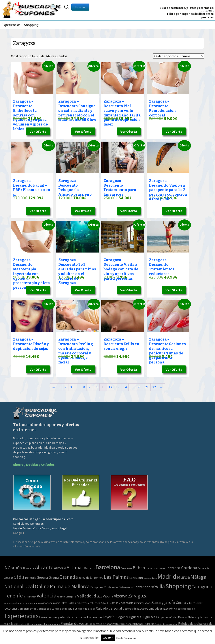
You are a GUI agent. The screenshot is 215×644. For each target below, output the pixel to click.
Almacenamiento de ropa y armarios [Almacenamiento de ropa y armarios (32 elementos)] (23, 603)
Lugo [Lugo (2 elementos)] (154, 578)
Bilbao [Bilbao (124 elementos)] (139, 568)
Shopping (31, 25)
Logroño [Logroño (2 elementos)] (148, 578)
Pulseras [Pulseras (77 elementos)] (149, 624)
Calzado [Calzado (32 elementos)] (105, 603)
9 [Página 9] (89, 387)
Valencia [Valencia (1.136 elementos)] (46, 595)
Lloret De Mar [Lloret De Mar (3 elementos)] (136, 578)
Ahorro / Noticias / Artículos (34, 465)
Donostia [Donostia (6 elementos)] (31, 578)
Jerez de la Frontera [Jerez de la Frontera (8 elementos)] (91, 578)
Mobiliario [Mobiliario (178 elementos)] (19, 623)
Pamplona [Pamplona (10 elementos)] (97, 587)
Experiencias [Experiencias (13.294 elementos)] (22, 616)
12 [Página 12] (110, 387)
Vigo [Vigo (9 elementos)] (99, 596)
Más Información (126, 638)
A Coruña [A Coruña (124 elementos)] (13, 568)
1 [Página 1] (60, 387)
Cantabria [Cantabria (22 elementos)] (173, 568)
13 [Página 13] (118, 387)
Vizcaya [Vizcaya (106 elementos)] (121, 596)
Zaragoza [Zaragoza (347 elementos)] (138, 596)
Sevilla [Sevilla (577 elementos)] (158, 586)
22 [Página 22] (154, 387)
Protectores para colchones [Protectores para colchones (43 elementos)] (128, 624)
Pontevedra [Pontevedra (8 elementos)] (111, 587)
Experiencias (11, 25)
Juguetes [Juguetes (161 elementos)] (149, 617)
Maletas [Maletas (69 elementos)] (183, 617)
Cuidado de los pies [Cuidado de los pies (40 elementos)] (85, 609)
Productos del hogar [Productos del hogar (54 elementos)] (100, 624)
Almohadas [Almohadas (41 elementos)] (47, 603)
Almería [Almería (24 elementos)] (60, 568)
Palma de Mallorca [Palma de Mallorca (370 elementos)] (70, 586)
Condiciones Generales (28, 524)
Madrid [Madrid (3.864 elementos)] (167, 576)
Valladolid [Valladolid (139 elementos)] (87, 596)
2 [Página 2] (66, 387)
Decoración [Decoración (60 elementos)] (130, 609)
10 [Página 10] (96, 387)
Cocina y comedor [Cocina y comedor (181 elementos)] (189, 603)
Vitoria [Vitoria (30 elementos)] (108, 596)
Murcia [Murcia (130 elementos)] (183, 577)
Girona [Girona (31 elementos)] (54, 577)
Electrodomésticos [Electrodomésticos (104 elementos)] (150, 608)
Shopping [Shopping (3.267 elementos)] (178, 586)
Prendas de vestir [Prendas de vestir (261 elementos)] (74, 623)
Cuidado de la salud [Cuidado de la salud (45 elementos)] (63, 609)
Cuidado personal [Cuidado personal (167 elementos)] (109, 608)
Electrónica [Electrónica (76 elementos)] (170, 609)
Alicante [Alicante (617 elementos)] (44, 567)
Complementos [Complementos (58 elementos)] (27, 609)
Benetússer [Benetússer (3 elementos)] (126, 568)
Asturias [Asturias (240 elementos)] (75, 567)
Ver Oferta (38, 131)
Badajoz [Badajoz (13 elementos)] (90, 568)
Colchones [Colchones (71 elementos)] (11, 609)
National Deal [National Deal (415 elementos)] (19, 586)
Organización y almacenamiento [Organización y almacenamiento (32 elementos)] (43, 624)
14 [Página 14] (125, 387)
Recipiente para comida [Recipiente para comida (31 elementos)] (166, 624)
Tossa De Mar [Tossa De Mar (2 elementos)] (30, 597)
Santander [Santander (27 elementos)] (141, 587)
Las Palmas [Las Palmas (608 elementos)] (116, 577)
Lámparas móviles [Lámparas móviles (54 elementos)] (167, 617)
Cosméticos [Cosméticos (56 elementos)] (44, 609)
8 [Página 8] (84, 387)
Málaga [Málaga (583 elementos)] (198, 577)
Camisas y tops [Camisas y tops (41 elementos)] (143, 603)
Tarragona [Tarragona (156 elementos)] (202, 587)
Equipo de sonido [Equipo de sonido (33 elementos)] (186, 609)
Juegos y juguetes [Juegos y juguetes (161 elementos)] (128, 617)
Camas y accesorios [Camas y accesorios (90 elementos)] (122, 603)
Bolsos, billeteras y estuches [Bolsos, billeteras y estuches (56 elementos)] (84, 603)
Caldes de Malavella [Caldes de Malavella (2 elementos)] (155, 568)
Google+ (19, 533)
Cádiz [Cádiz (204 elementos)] (19, 577)
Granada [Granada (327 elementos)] (69, 577)
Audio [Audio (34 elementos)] (57, 603)
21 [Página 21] (147, 387)
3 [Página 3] (71, 387)
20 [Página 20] (140, 387)
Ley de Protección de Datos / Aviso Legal (40, 528)
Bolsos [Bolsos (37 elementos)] (64, 603)
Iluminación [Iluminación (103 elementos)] (94, 617)
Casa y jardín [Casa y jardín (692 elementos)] (164, 602)
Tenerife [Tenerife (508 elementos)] (14, 596)
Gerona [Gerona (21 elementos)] (42, 577)
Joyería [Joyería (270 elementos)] (108, 617)
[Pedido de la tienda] (179, 56)
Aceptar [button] (108, 638)
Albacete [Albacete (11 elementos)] (28, 568)
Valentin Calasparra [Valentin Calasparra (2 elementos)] (67, 597)
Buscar (80, 7)
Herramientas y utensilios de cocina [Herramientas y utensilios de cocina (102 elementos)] (63, 617)
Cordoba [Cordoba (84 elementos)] (189, 568)
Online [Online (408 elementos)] (42, 586)
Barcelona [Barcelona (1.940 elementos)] (108, 567)
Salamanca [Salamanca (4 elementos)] (126, 587)
